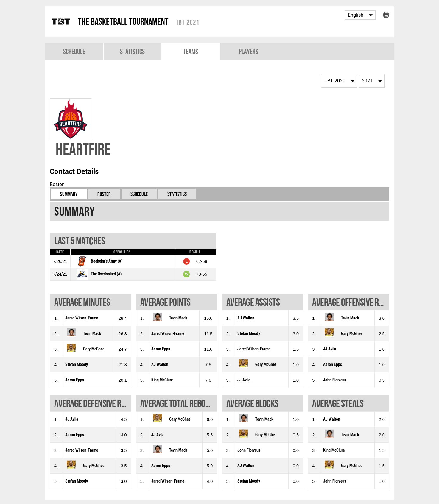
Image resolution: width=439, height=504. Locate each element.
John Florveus (335, 380)
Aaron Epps (75, 380)
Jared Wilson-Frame (82, 318)
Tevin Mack (92, 334)
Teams (191, 51)
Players (249, 51)
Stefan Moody (77, 365)
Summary (69, 194)
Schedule (74, 51)
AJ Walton (160, 365)
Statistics (132, 51)
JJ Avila (244, 380)
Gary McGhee (94, 349)
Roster (104, 194)
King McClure (162, 380)
